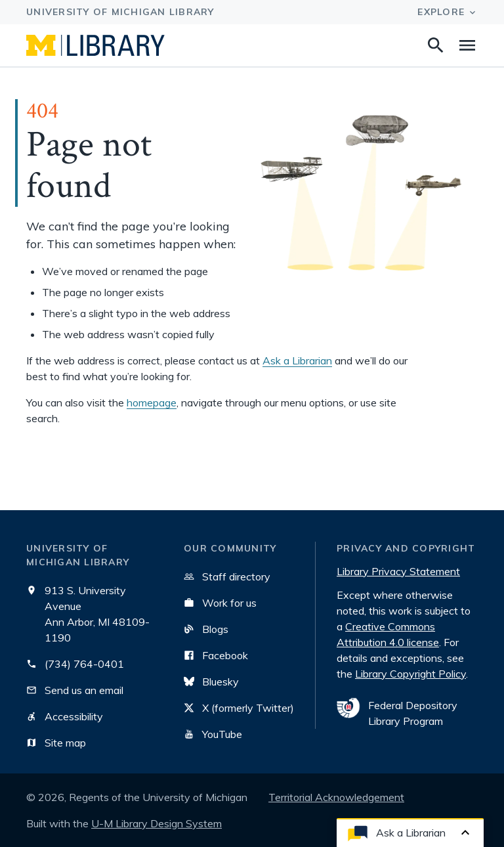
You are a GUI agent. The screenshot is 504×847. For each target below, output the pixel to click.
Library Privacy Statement (398, 571)
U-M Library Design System (157, 823)
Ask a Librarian (297, 360)
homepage (152, 402)
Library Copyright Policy (410, 674)
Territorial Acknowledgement (336, 797)
